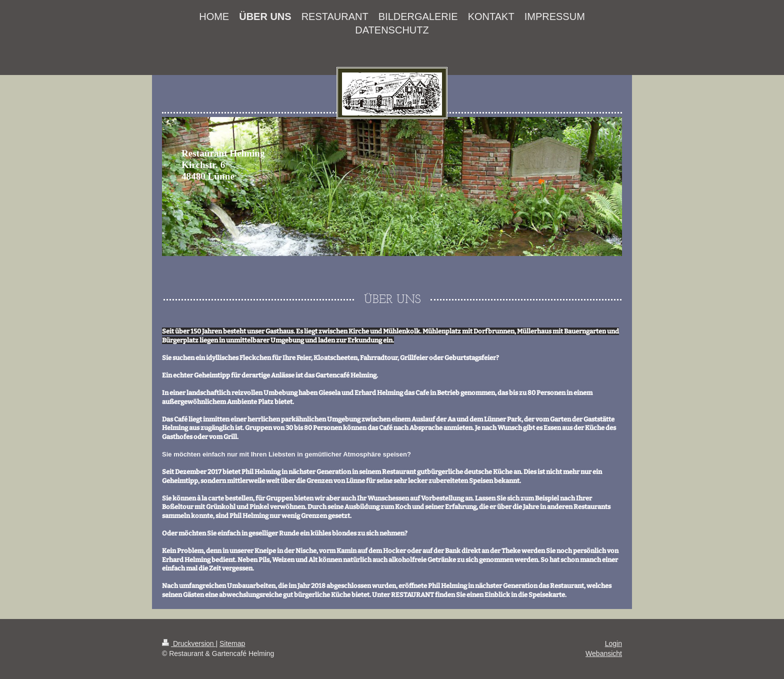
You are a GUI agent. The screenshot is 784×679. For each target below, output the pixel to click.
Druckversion (189, 643)
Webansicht (604, 653)
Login (613, 643)
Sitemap (232, 643)
